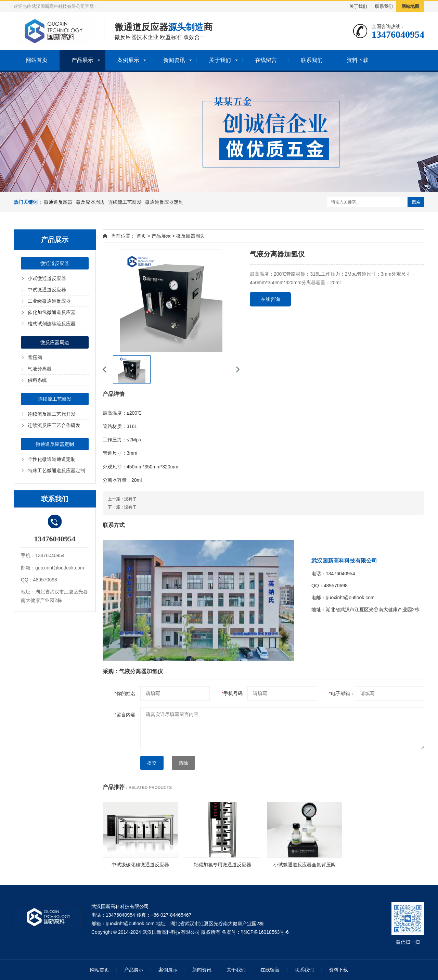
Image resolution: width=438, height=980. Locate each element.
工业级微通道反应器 (49, 301)
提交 (152, 763)
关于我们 (358, 6)
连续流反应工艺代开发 (52, 414)
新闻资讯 (174, 60)
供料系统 (37, 380)
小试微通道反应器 (47, 278)
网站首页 (37, 60)
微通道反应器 (58, 202)
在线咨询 (270, 299)
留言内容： (127, 715)
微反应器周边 (90, 202)
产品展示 (82, 60)
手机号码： (235, 693)
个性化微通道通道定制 (52, 459)
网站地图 (410, 6)
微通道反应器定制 (164, 202)
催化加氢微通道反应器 (52, 312)
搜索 (416, 202)
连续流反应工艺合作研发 (54, 425)
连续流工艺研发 (125, 202)
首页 (141, 236)
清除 (183, 763)
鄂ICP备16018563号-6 (265, 932)
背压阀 (35, 357)
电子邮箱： (342, 693)
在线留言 (266, 60)
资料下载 (358, 60)
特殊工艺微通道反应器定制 (56, 470)
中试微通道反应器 (47, 290)
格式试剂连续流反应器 (52, 324)
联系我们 (384, 6)
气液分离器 (40, 369)
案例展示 (128, 60)
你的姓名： (127, 693)
